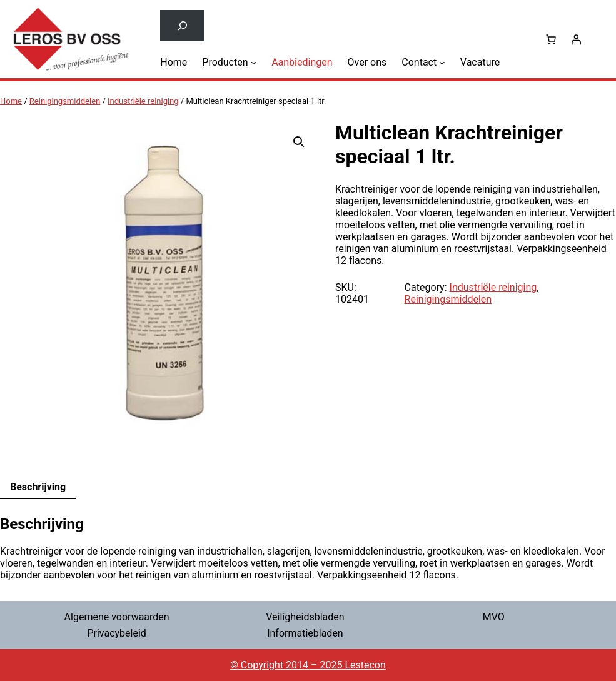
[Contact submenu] (442, 62)
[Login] (576, 39)
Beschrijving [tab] (38, 487)
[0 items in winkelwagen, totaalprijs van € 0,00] (551, 39)
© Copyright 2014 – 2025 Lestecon (308, 665)
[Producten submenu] (254, 62)
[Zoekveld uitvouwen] (182, 25)
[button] (299, 142)
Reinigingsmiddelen (65, 101)
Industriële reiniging (143, 101)
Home (11, 101)
